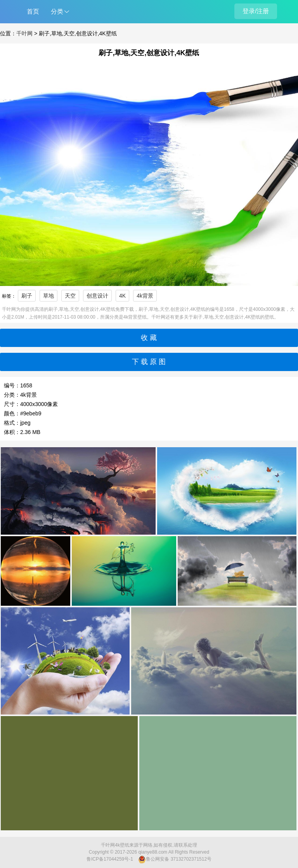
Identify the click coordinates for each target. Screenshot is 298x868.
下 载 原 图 (149, 362)
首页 (33, 11)
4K (122, 296)
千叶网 (24, 33)
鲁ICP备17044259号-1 (110, 859)
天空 (70, 296)
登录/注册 (256, 11)
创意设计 (97, 296)
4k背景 (145, 296)
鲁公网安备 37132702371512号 (175, 859)
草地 (49, 296)
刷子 (27, 296)
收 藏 (149, 338)
